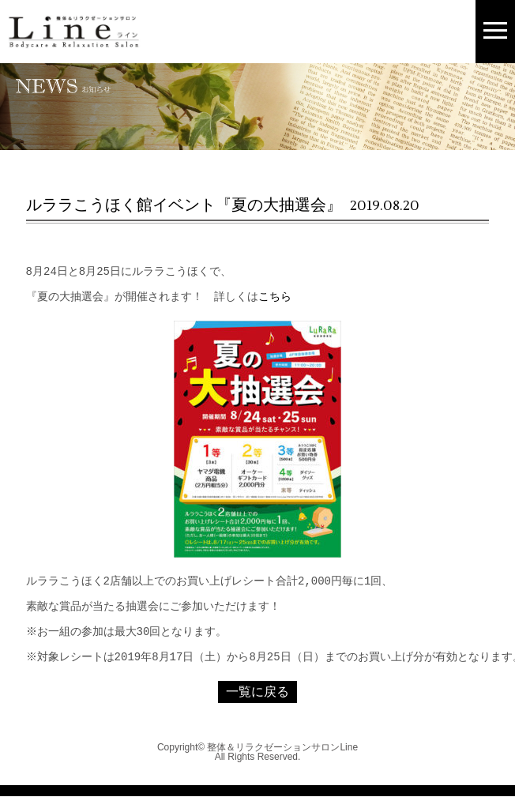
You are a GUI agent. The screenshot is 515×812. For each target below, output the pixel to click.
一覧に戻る (257, 692)
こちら (275, 297)
